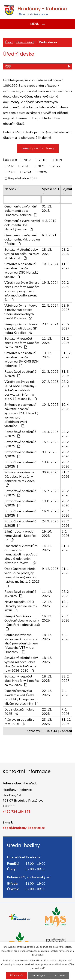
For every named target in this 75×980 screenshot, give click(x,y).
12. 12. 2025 (47, 604)
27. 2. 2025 (50, 382)
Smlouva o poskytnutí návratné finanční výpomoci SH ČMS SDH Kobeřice (22, 359)
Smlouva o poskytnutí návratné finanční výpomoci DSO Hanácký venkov (21, 270)
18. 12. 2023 (47, 252)
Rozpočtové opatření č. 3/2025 (20, 444)
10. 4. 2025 (50, 405)
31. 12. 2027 (66, 355)
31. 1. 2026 (65, 571)
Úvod (9, 42)
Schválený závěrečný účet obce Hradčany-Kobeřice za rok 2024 (20, 478)
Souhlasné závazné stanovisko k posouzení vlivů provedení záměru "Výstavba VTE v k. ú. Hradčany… (21, 643)
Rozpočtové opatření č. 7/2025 (20, 503)
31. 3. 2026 (65, 374)
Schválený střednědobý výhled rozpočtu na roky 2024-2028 (22, 254)
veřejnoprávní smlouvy (38, 148)
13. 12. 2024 (47, 355)
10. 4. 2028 (65, 407)
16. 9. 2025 (50, 511)
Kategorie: (10, 160)
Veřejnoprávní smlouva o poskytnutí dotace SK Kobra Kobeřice (21, 328)
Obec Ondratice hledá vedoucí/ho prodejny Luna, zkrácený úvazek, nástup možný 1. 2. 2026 (22, 577)
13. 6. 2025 (50, 462)
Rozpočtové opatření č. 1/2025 (20, 374)
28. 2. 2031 (65, 384)
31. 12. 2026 (66, 722)
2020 (25, 166)
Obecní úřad (25, 42)
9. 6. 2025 (49, 452)
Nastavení (60, 976)
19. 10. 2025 (47, 534)
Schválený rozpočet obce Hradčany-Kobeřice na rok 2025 (22, 343)
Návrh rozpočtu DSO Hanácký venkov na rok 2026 (21, 606)
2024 (27, 172)
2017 (27, 160)
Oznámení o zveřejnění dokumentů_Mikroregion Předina (22, 239)
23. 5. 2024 (50, 324)
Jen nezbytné (39, 976)
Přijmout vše (17, 976)
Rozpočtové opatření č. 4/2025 (20, 454)
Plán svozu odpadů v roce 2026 (19, 722)
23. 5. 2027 (65, 308)
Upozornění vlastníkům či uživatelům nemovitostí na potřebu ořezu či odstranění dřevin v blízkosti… (21, 554)
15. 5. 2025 (50, 442)
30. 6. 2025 (50, 472)
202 (11, 166)
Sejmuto (68, 189)
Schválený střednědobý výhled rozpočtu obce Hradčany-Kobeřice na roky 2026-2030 (21, 664)
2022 (57, 166)
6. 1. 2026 (65, 534)
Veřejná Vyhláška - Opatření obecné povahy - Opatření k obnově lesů (22, 622)
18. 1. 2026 (65, 604)
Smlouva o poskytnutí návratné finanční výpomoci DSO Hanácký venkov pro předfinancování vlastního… (21, 415)
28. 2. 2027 (65, 679)
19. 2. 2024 (50, 283)
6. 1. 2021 (49, 235)
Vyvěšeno (51, 189)
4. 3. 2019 (49, 221)
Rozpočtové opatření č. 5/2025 (20, 464)
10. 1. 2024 (50, 264)
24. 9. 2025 (50, 521)
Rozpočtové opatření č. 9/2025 (20, 523)
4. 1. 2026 (65, 637)
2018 (43, 160)
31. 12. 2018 (47, 209)
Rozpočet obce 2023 (23, 178)
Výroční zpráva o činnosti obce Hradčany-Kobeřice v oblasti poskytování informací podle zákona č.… (22, 291)
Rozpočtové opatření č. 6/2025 (20, 493)
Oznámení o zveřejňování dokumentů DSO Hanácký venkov (22, 225)
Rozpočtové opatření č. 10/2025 (20, 594)
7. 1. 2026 (65, 693)
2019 (58, 160)
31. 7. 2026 (65, 474)
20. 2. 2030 (65, 285)
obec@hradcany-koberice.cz (24, 828)
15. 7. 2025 (50, 491)
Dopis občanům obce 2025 (19, 712)
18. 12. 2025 (47, 637)
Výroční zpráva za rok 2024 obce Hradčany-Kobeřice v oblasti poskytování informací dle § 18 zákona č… (20, 390)
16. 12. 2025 (47, 618)
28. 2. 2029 (65, 252)
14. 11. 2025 (47, 548)
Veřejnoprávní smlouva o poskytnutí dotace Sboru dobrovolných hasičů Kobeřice (21, 312)
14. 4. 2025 (50, 432)
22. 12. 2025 (47, 693)
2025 (43, 172)
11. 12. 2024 (47, 341)
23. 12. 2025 (47, 722)
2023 (12, 172)
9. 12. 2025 (50, 569)
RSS (37, 66)
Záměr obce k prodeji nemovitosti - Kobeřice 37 (20, 536)
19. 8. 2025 (50, 501)
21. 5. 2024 (50, 306)
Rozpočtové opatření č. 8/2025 (20, 513)
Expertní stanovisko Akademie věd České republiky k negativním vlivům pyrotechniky (21, 697)
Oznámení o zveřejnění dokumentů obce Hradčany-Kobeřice (21, 211)
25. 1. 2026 (65, 618)
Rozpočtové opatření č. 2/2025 (20, 434)
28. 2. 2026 (65, 341)
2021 (41, 166)
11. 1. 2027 (65, 266)
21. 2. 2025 (50, 372)
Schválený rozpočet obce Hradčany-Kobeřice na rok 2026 (22, 681)
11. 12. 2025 (47, 594)
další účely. (38, 955)
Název (10, 189)
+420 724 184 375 (17, 812)
